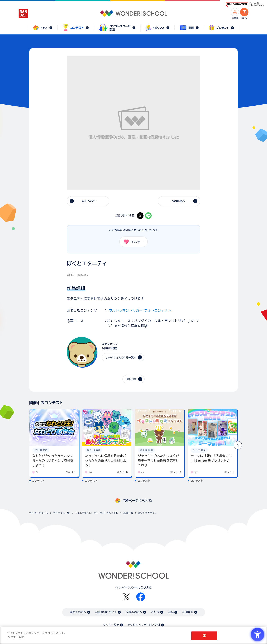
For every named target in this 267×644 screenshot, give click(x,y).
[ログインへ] (244, 12)
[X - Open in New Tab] (140, 216)
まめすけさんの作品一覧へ (121, 357)
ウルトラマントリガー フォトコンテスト (140, 310)
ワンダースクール (38, 513)
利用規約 (188, 612)
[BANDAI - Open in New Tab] (23, 13)
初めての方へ (78, 612)
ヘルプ (155, 612)
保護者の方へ (134, 612)
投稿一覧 (128, 513)
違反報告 (132, 379)
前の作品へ (89, 201)
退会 (171, 612)
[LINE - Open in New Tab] (148, 216)
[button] (238, 445)
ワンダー (132, 242)
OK (204, 636)
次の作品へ (178, 201)
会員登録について (106, 612)
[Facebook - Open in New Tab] (141, 597)
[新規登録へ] (235, 12)
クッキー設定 (111, 625)
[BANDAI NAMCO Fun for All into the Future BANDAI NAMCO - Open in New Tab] (245, 4)
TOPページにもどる (138, 501)
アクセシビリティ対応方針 (144, 625)
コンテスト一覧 (61, 513)
